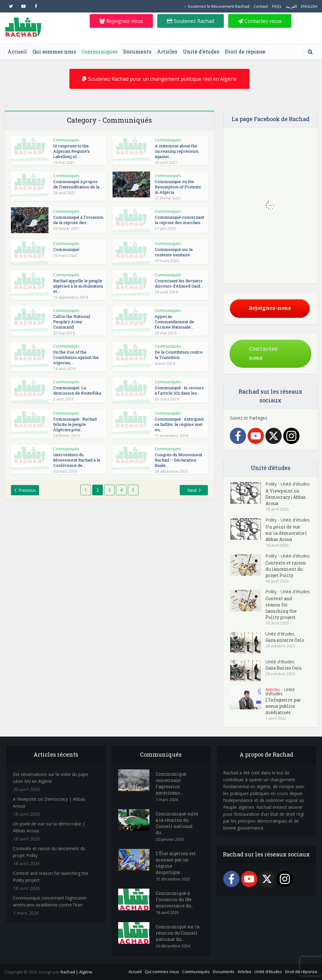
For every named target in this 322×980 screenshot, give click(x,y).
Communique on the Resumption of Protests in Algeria (178, 187)
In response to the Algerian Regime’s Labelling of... (71, 151)
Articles (167, 51)
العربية (291, 6)
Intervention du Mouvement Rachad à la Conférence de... (77, 460)
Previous (27, 490)
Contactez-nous (260, 21)
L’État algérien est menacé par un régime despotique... (176, 863)
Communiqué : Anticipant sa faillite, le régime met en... (179, 424)
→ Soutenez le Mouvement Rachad (216, 6)
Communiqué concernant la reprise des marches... (179, 220)
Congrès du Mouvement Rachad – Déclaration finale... (179, 460)
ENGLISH (309, 6)
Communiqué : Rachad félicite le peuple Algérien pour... (75, 424)
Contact (261, 6)
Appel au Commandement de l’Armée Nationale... (174, 322)
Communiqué (66, 249)
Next (192, 490)
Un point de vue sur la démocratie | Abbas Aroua (286, 533)
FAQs (277, 6)
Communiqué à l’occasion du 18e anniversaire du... (175, 899)
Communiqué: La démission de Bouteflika (77, 390)
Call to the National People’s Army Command (72, 322)
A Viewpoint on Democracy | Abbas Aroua (286, 497)
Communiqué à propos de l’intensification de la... (78, 184)
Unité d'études (295, 484)
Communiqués (100, 51)
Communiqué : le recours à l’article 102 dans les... (179, 390)
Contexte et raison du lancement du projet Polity (286, 569)
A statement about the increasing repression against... (177, 151)
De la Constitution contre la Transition (179, 355)
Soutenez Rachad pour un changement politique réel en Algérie (159, 79)
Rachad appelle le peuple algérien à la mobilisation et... (78, 286)
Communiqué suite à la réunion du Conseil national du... (177, 823)
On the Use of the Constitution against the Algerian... (76, 357)
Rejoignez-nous (121, 21)
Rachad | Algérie (76, 972)
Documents (137, 51)
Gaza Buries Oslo (284, 668)
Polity (271, 484)
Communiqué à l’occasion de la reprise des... (78, 220)
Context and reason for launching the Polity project (281, 608)
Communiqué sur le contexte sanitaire (174, 252)
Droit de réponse (245, 51)
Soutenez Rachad (191, 21)
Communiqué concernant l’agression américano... (171, 783)
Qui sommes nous (54, 51)
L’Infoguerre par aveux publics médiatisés (283, 706)
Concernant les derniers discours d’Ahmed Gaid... (179, 283)
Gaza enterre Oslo (285, 640)
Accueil (17, 51)
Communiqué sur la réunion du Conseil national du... (178, 933)
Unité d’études (201, 51)
